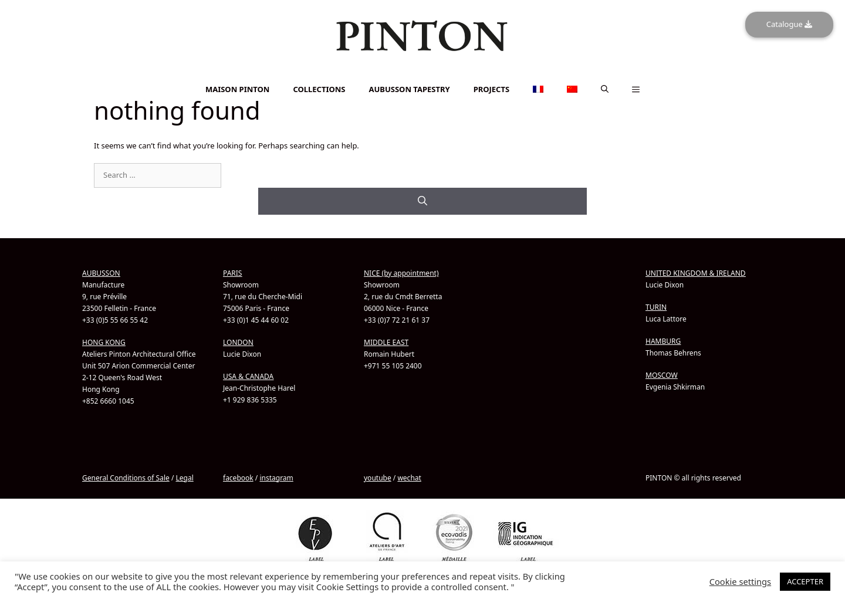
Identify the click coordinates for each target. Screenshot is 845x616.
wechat (409, 477)
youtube (378, 477)
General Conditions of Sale (126, 477)
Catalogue (789, 24)
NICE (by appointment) (401, 273)
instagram (276, 477)
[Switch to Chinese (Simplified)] (422, 80)
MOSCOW (662, 375)
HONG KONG (104, 342)
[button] (605, 89)
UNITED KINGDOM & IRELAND (696, 273)
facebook (238, 477)
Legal (184, 477)
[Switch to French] (422, 74)
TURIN (656, 307)
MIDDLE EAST (386, 342)
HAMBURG (663, 341)
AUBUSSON (101, 273)
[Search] (422, 201)
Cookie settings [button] (740, 581)
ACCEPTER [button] (805, 581)
